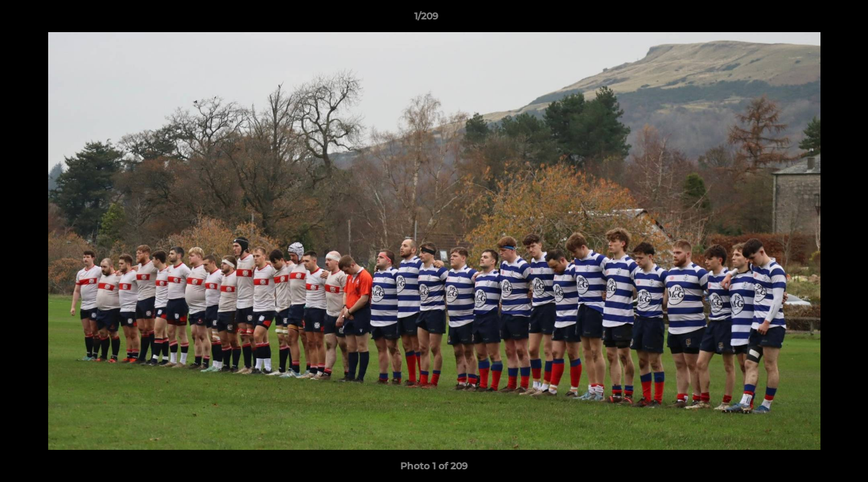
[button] (812, 19)
